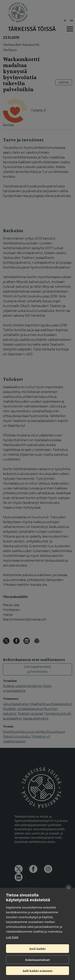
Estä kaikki (37, 949)
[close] (68, 888)
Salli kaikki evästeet (37, 971)
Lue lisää (12, 937)
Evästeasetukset (37, 960)
